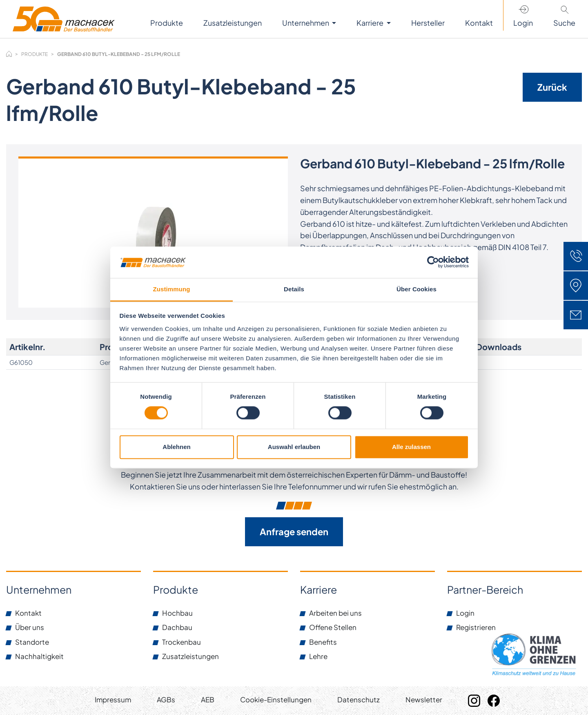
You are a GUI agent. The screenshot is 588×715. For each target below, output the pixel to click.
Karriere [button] (371, 23)
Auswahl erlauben (294, 447)
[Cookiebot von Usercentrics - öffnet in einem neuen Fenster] (433, 262)
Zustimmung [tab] (172, 289)
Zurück (552, 87)
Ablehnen (176, 447)
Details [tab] (294, 289)
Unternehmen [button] (306, 23)
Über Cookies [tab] (416, 289)
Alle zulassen (411, 447)
